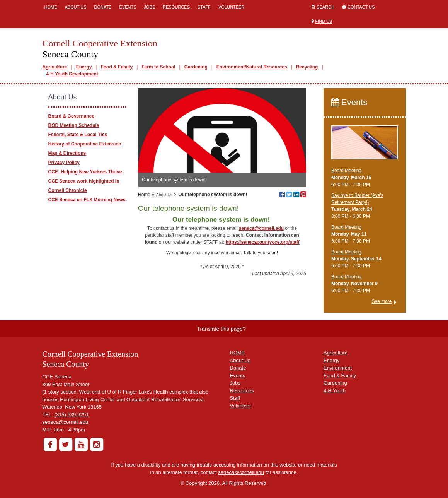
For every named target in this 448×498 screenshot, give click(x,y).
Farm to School (158, 67)
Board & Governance (71, 116)
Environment (338, 368)
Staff (204, 7)
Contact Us (361, 7)
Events (128, 7)
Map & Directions (67, 153)
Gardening (196, 67)
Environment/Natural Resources (252, 67)
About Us (76, 7)
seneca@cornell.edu (66, 422)
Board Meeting (346, 171)
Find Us (324, 21)
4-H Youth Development (72, 74)
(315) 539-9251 (72, 415)
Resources (176, 7)
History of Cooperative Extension (85, 144)
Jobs (150, 7)
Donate (103, 7)
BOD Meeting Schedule (74, 125)
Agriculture (55, 67)
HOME (238, 353)
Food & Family (117, 67)
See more (382, 301)
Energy (84, 67)
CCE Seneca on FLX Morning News (87, 200)
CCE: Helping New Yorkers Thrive (85, 172)
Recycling (307, 67)
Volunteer (231, 7)
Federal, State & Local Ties (78, 135)
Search (325, 7)
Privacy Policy (64, 163)
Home (51, 7)
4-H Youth (335, 391)
